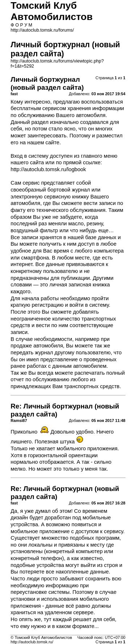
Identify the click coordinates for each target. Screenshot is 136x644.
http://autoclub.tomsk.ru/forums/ (42, 30)
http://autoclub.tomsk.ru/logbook (48, 169)
